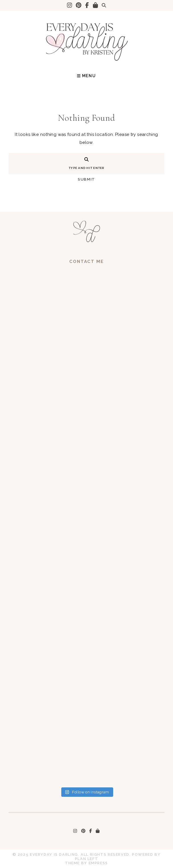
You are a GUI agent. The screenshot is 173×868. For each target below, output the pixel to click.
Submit (86, 179)
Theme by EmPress (86, 863)
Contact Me (86, 262)
